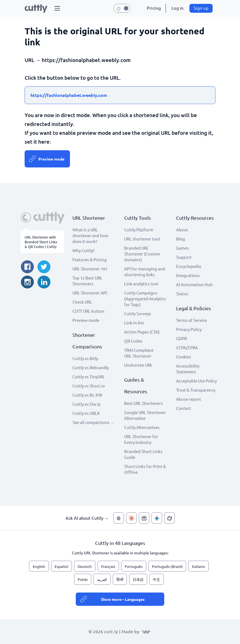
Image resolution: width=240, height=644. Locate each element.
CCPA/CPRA (187, 347)
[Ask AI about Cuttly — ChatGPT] (119, 518)
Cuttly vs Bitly (85, 358)
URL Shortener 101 (90, 269)
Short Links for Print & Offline (145, 469)
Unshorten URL (138, 365)
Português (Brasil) (167, 567)
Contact (184, 408)
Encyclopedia (189, 266)
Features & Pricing (90, 259)
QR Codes (133, 341)
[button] (57, 8)
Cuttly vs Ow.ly (86, 404)
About (182, 230)
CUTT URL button (88, 311)
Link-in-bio (134, 323)
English (39, 567)
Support (184, 257)
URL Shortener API (90, 293)
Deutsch (85, 567)
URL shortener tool (142, 239)
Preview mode (51, 159)
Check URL (82, 302)
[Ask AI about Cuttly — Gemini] (157, 518)
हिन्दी (120, 580)
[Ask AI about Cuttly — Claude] (131, 518)
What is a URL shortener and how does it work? (90, 235)
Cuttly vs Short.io (89, 386)
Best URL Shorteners (144, 403)
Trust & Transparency (196, 390)
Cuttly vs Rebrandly (91, 367)
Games (182, 248)
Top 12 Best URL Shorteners (87, 281)
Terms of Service (191, 320)
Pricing (154, 8)
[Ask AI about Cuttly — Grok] (169, 518)
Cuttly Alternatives (142, 427)
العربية (102, 580)
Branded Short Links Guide (143, 454)
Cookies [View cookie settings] (184, 357)
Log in (178, 8)
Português (134, 567)
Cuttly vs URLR (86, 413)
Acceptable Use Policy (196, 381)
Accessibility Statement (188, 369)
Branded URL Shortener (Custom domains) (142, 254)
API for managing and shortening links (145, 271)
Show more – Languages (123, 599)
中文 (156, 580)
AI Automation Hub (194, 284)
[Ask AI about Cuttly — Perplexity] (144, 518)
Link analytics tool (141, 284)
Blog (181, 239)
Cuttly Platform (139, 230)
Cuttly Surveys (138, 313)
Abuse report (189, 399)
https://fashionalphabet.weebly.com (69, 95)
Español (62, 567)
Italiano (198, 567)
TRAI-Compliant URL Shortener (139, 353)
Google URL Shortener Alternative (145, 415)
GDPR (182, 338)
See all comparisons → (93, 422)
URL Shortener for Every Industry (141, 439)
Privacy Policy (189, 329)
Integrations (188, 275)
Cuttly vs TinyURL (89, 377)
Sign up (201, 8)
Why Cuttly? (84, 250)
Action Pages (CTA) (142, 332)
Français (108, 567)
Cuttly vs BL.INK (87, 395)
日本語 (138, 580)
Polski (83, 580)
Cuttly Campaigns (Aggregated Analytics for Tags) (145, 298)
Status (182, 293)
